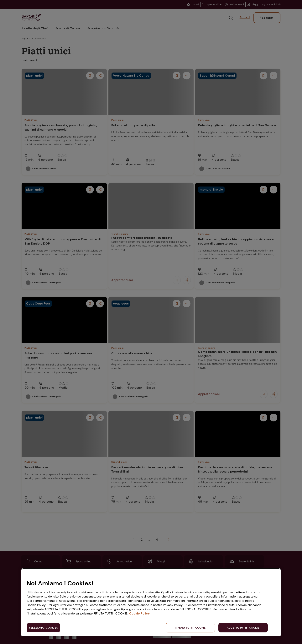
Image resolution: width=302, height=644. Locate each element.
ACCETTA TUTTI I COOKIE (243, 628)
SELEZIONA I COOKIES (43, 628)
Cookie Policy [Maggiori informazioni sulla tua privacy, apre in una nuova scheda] (140, 613)
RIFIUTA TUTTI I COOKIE (190, 628)
